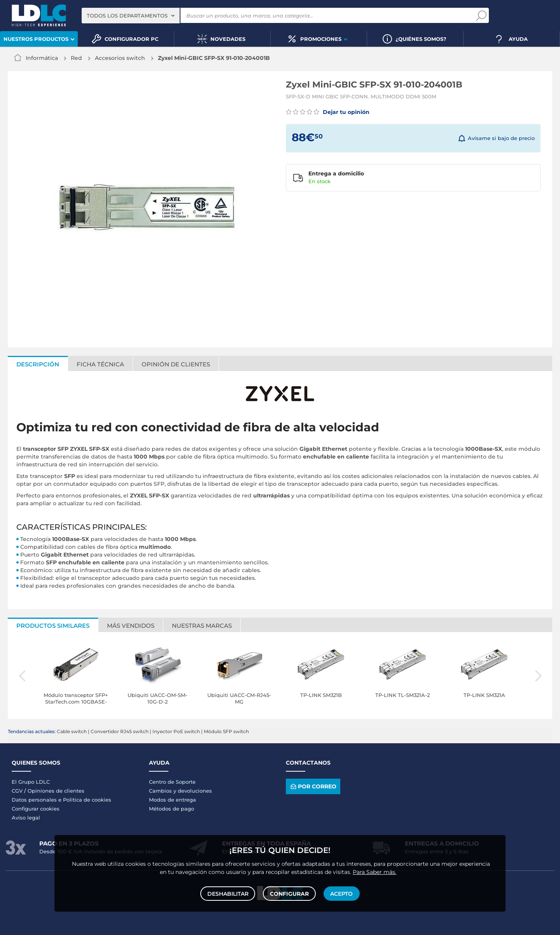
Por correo (313, 787)
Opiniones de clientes (56, 791)
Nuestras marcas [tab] (202, 626)
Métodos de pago (171, 809)
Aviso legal (26, 818)
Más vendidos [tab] (131, 626)
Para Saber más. (374, 871)
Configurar (289, 893)
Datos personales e (37, 800)
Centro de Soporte (172, 782)
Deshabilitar (228, 893)
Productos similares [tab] (53, 626)
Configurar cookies (36, 809)
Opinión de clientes (176, 364)
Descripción (38, 364)
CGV (17, 791)
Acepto (341, 893)
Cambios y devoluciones (180, 791)
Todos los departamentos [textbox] (127, 16)
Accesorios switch (120, 58)
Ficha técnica (100, 364)
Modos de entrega (172, 800)
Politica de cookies (87, 800)
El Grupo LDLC (31, 782)
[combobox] (131, 16)
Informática (42, 58)
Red (76, 58)
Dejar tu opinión (328, 112)
